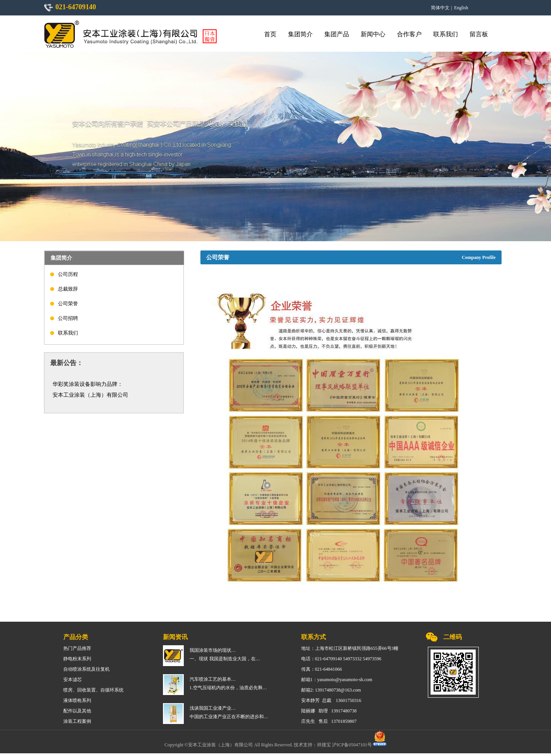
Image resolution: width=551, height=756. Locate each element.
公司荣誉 (68, 304)
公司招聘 (68, 318)
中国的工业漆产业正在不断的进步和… (229, 717)
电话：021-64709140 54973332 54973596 (341, 659)
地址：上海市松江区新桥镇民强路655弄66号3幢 (350, 648)
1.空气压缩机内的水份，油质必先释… (228, 688)
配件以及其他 (77, 711)
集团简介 (300, 34)
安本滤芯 (73, 680)
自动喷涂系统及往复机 (86, 669)
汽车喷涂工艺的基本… (213, 679)
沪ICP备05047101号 (353, 744)
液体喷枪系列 (77, 700)
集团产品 (337, 34)
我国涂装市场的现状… (213, 650)
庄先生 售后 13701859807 (329, 721)
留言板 (479, 34)
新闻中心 (373, 34)
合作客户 (409, 34)
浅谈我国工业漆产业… (213, 708)
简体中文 (440, 8)
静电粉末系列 (77, 659)
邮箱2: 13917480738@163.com (331, 690)
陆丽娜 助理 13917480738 (329, 711)
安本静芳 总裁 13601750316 (331, 700)
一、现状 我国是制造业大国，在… (225, 659)
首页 (270, 34)
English (461, 8)
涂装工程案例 (77, 721)
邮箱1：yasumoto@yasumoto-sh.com (337, 680)
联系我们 (446, 34)
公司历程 (68, 274)
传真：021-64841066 (322, 669)
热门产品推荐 (77, 648)
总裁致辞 (68, 289)
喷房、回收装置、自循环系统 (93, 690)
